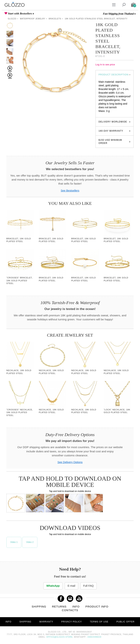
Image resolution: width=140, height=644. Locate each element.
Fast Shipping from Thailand (118, 14)
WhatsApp (52, 586)
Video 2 (30, 542)
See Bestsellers (70, 191)
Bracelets (55, 19)
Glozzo (12, 19)
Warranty (46, 622)
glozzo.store (105, 115)
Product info (97, 607)
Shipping (39, 607)
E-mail (71, 586)
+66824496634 (94, 637)
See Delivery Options (70, 462)
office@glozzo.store (60, 637)
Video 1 (14, 542)
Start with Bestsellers (20, 14)
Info (76, 607)
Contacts (70, 610)
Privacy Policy (72, 622)
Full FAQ (90, 586)
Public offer (126, 622)
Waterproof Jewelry (33, 19)
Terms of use (99, 622)
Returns (59, 607)
